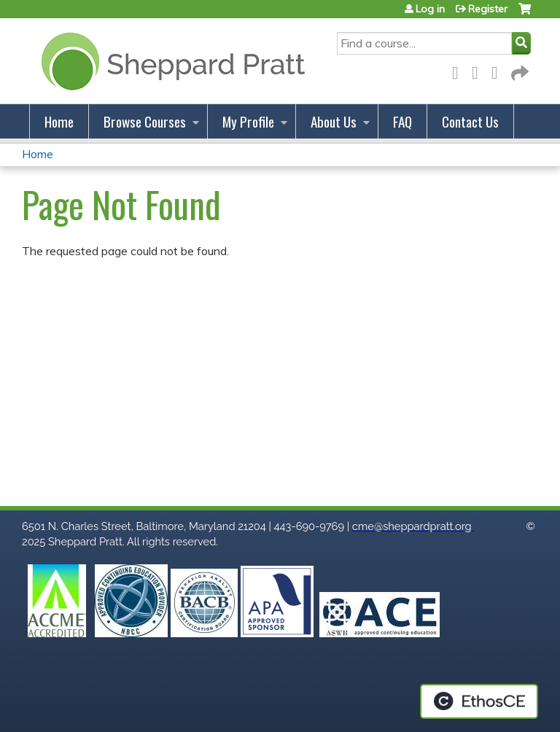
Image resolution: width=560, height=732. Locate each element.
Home (59, 121)
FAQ (402, 121)
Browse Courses (145, 121)
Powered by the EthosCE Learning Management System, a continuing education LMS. (479, 701)
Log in (430, 9)
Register (488, 9)
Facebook (459, 70)
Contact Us (470, 121)
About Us (334, 121)
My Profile (248, 121)
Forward (518, 70)
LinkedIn (499, 70)
